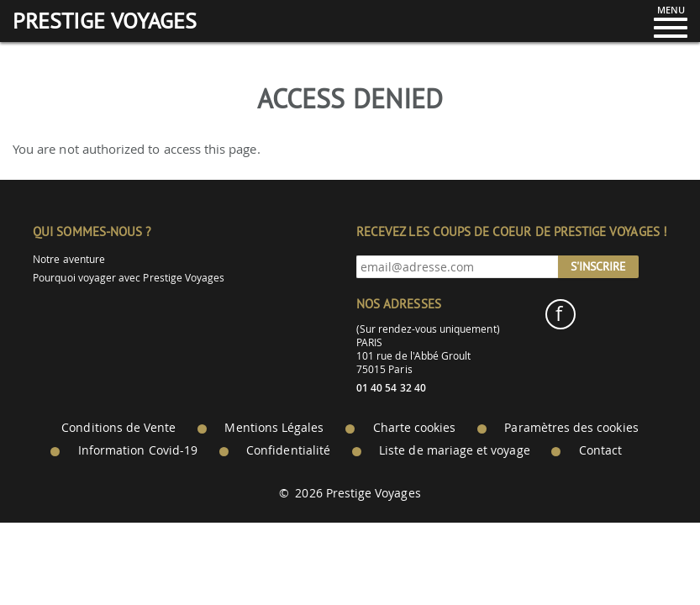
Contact (600, 450)
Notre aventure (69, 259)
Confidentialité (288, 450)
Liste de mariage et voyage (455, 450)
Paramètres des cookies (571, 428)
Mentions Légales (274, 428)
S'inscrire (598, 266)
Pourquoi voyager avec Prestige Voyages (129, 278)
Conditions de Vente (118, 428)
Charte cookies (415, 428)
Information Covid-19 (138, 450)
